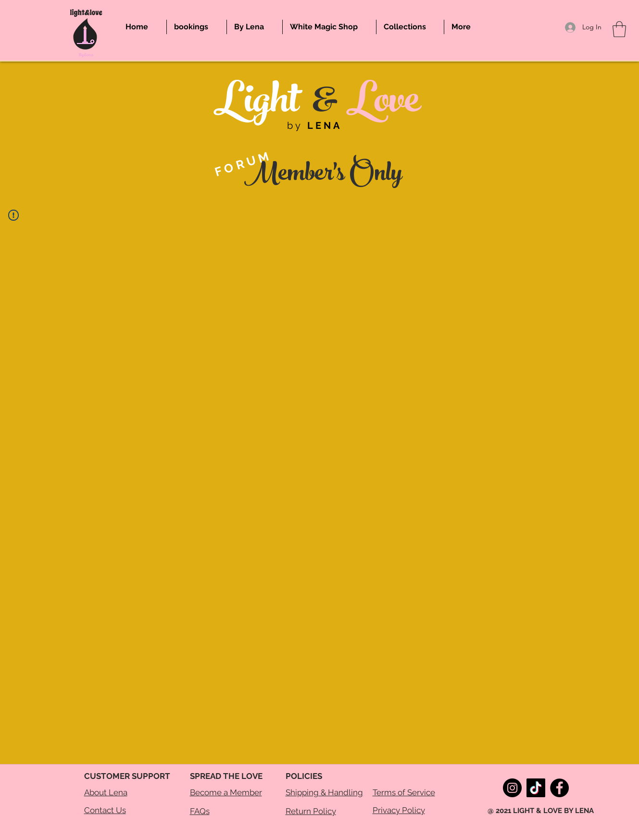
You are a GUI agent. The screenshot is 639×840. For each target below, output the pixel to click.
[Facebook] (559, 788)
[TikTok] (536, 788)
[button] (619, 29)
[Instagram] (512, 788)
